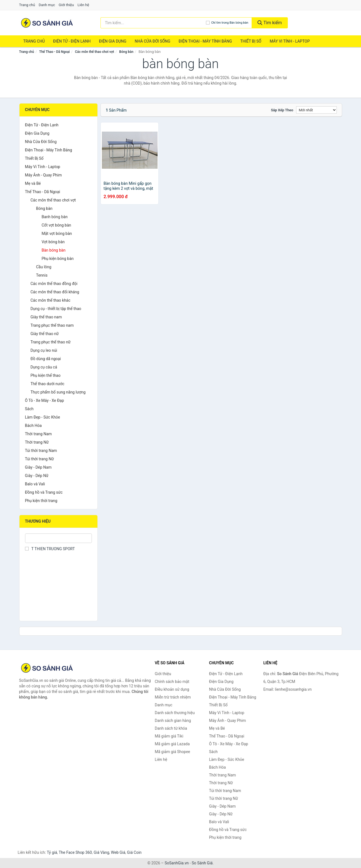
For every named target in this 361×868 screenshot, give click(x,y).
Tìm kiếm (270, 23)
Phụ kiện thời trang (41, 501)
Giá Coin (134, 852)
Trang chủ (27, 5)
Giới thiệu (66, 5)
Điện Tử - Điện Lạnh (72, 41)
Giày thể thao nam (46, 317)
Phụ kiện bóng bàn (58, 259)
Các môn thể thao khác (51, 300)
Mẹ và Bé (33, 183)
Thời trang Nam (39, 434)
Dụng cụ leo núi (44, 350)
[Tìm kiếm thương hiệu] (153, 23)
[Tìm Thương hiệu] (59, 538)
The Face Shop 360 (75, 852)
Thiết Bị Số (251, 41)
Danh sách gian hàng (173, 721)
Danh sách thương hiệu (175, 713)
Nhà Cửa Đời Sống (153, 41)
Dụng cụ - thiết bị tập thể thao (56, 309)
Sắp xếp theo (282, 110)
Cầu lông (44, 267)
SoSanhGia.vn (176, 863)
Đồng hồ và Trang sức (44, 492)
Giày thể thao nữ (45, 334)
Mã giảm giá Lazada (172, 744)
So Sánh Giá (202, 863)
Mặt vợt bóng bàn (57, 233)
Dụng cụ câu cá (44, 367)
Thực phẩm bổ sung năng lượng (58, 392)
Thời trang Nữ (37, 442)
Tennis (42, 275)
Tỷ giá (52, 852)
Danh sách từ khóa (171, 728)
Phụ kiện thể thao (46, 375)
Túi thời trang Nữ (40, 459)
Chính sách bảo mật (172, 682)
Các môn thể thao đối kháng (55, 292)
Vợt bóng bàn (53, 242)
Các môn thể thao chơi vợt (94, 52)
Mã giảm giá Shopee (172, 752)
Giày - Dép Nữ (37, 476)
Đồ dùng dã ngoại (46, 359)
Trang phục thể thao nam (52, 325)
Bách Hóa (33, 426)
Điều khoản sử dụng (172, 689)
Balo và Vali (35, 484)
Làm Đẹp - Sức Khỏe (43, 417)
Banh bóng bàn (55, 217)
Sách (29, 409)
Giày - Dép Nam (38, 467)
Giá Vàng (101, 852)
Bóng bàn (126, 52)
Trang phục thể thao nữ (51, 342)
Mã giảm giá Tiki (169, 736)
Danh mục (47, 5)
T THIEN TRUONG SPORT (50, 549)
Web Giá (118, 852)
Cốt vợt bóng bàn (57, 225)
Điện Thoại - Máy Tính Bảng (205, 41)
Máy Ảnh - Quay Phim (43, 175)
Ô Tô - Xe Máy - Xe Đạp (45, 400)
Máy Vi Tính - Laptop (290, 41)
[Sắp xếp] (316, 110)
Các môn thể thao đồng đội (54, 284)
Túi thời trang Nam (41, 451)
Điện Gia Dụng (112, 41)
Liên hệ (84, 5)
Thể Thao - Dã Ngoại (55, 52)
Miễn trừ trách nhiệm (173, 697)
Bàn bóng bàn (54, 250)
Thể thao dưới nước (48, 384)
